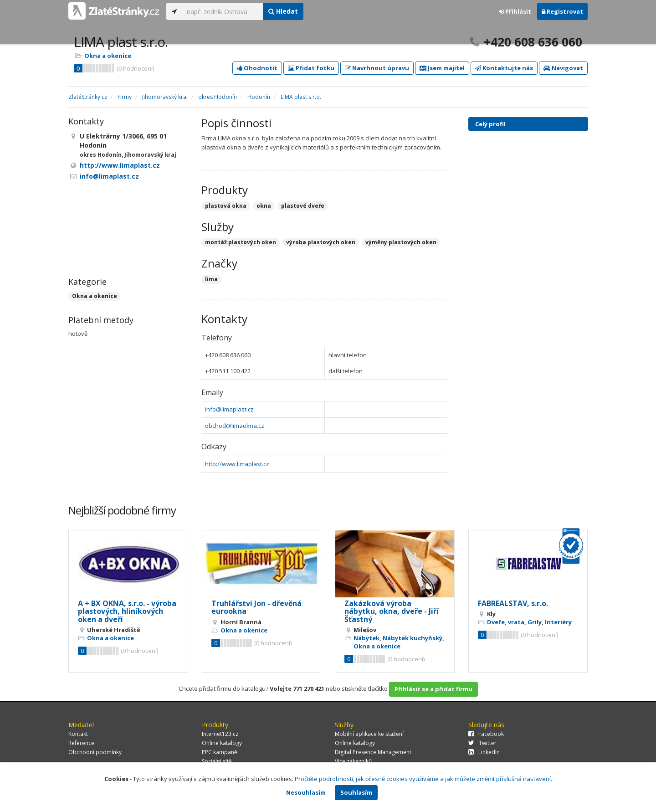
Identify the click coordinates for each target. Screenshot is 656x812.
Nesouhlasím (306, 792)
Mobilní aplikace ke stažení (369, 734)
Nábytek (366, 638)
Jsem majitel (442, 68)
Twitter (482, 743)
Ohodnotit (257, 68)
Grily (535, 622)
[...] (223, 11)
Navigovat (563, 68)
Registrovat (562, 11)
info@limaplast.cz (229, 409)
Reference (81, 743)
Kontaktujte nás (504, 68)
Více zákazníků (353, 761)
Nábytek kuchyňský (413, 638)
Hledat (283, 11)
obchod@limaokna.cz (235, 426)
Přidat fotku (311, 68)
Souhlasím (356, 792)
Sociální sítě (217, 761)
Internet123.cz (220, 734)
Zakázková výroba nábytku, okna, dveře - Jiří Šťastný (392, 611)
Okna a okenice (108, 56)
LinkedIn (484, 752)
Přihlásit (515, 11)
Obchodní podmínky (95, 752)
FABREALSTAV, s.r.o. (513, 603)
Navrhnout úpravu (377, 68)
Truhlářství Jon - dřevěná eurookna (256, 607)
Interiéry (558, 622)
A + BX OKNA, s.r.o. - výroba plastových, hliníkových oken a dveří (127, 611)
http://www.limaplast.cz (237, 464)
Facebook (486, 734)
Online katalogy (222, 743)
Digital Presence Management (373, 752)
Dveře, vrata (506, 622)
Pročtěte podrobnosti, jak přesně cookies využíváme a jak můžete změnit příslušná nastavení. (423, 779)
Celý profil (490, 124)
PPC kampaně (220, 752)
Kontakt (78, 734)
